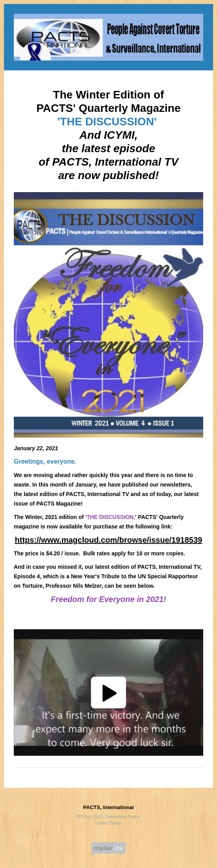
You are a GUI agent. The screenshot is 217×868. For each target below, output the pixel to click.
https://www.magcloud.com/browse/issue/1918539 (109, 540)
